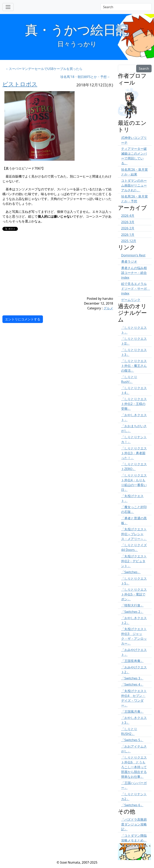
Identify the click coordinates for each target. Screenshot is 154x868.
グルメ (108, 308)
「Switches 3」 (132, 678)
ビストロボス (20, 84)
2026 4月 (128, 216)
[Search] (126, 7)
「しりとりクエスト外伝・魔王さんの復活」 (134, 366)
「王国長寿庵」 (132, 661)
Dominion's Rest (133, 255)
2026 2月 (128, 228)
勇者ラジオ (129, 261)
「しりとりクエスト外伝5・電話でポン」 (134, 594)
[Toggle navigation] (8, 7)
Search (144, 69)
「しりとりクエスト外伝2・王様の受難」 (134, 404)
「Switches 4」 (132, 684)
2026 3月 (128, 222)
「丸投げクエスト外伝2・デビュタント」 (134, 561)
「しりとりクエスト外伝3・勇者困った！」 (134, 453)
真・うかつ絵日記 (77, 30)
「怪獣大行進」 (132, 605)
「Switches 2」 (132, 612)
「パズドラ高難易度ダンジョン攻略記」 (134, 824)
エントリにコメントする (23, 319)
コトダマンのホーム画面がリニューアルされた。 (134, 185)
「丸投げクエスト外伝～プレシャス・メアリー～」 (134, 534)
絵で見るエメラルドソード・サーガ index (136, 289)
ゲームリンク (131, 300)
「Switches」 (131, 572)
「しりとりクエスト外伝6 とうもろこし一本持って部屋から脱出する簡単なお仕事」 (134, 767)
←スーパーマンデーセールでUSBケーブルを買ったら (44, 69)
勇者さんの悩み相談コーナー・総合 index (134, 273)
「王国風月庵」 (132, 712)
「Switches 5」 (132, 740)
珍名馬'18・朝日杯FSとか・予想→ (85, 77)
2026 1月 (128, 235)
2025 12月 (129, 241)
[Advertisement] (49, 268)
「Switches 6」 (132, 805)
